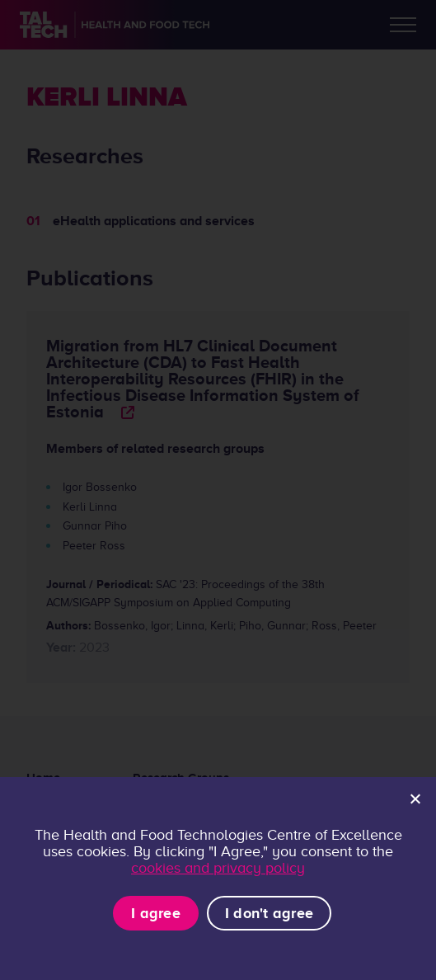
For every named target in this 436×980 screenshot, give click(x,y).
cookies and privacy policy (218, 868)
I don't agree (269, 913)
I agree (156, 913)
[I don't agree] (415, 799)
